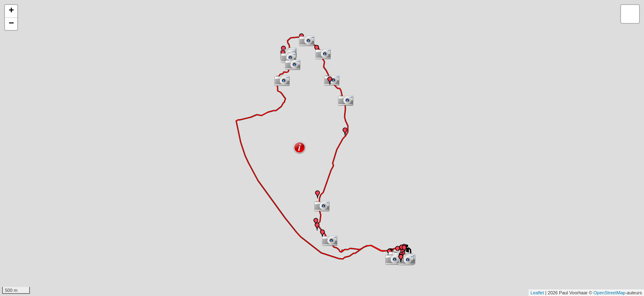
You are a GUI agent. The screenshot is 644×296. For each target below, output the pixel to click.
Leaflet (537, 293)
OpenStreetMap (609, 293)
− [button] (11, 24)
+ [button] (11, 11)
